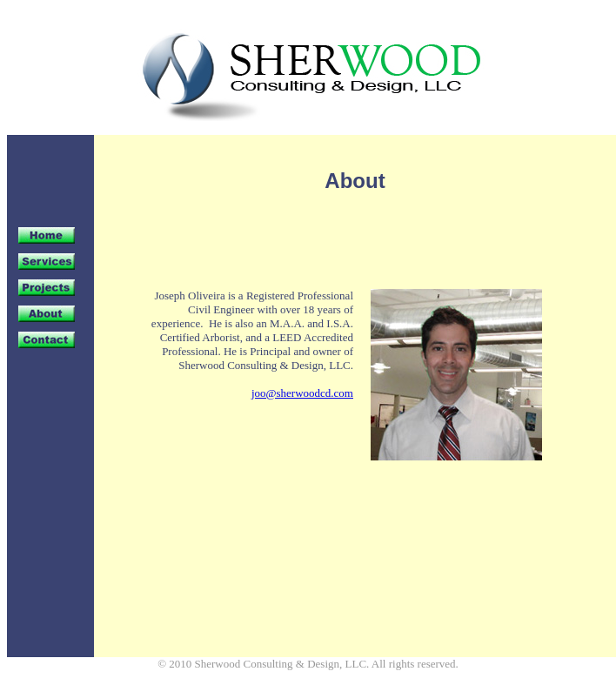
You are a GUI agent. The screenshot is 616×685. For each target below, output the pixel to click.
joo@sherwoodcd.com (302, 393)
